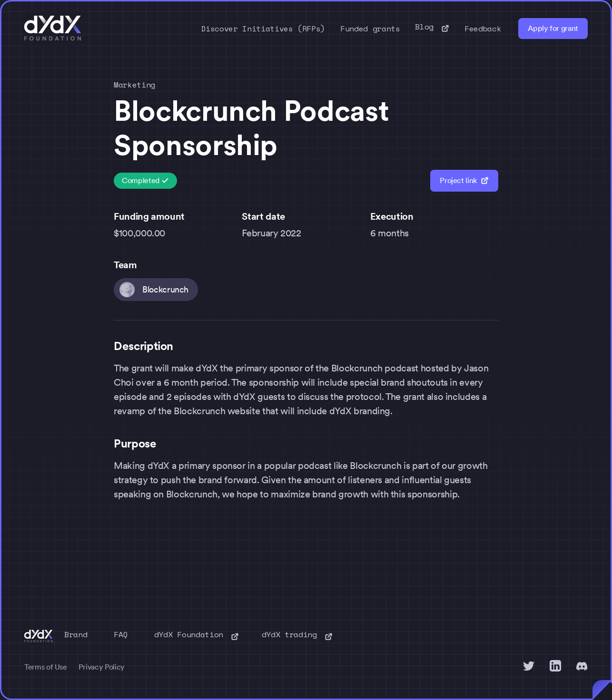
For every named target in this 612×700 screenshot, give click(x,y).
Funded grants (370, 29)
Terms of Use (46, 667)
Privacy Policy (102, 667)
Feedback (483, 29)
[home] (53, 29)
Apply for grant (553, 28)
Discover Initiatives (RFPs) (263, 29)
